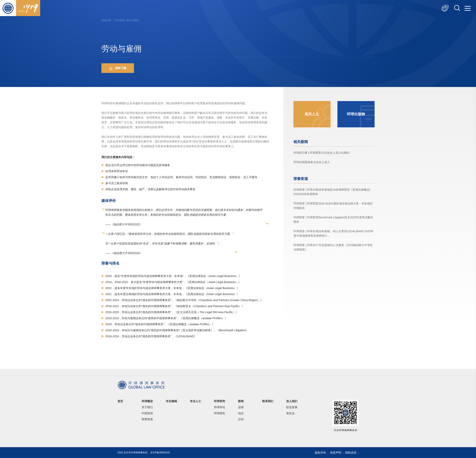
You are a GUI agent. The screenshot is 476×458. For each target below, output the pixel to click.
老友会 (290, 413)
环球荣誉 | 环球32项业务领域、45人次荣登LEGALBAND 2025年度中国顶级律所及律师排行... (334, 233)
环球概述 (147, 401)
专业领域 (120, 20)
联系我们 (268, 401)
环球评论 (220, 407)
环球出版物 (356, 114)
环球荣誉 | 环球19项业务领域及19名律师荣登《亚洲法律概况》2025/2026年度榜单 (333, 192)
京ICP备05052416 (160, 453)
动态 (241, 413)
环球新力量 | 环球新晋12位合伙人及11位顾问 (322, 153)
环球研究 (220, 401)
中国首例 (147, 413)
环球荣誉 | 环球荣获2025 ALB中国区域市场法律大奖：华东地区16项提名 (333, 206)
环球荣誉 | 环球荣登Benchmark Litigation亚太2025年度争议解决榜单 (333, 220)
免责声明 (336, 453)
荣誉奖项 (147, 419)
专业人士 (195, 401)
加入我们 (292, 401)
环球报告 (220, 413)
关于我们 (147, 407)
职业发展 (292, 407)
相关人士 (312, 114)
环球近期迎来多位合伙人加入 (312, 162)
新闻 (241, 401)
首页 (120, 401)
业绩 (241, 407)
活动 (241, 419)
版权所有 (320, 453)
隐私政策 (351, 453)
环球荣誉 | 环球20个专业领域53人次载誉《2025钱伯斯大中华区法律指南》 (333, 247)
